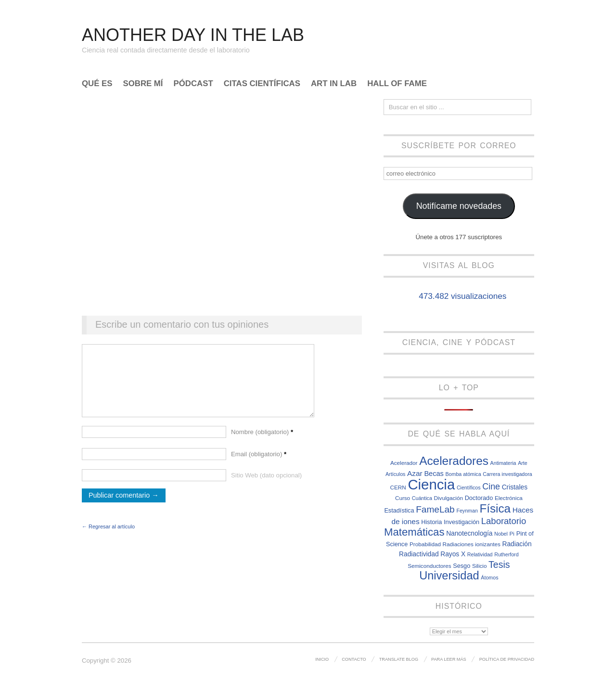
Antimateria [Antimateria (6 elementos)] (503, 463)
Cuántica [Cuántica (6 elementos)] (422, 498)
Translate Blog (399, 659)
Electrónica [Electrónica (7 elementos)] (509, 498)
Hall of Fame (397, 84)
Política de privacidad (507, 659)
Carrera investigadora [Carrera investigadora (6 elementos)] (507, 474)
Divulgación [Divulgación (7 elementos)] (449, 498)
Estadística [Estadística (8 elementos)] (399, 510)
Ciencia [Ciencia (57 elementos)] (431, 484)
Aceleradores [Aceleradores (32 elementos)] (454, 461)
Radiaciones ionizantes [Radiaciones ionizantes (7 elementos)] (472, 544)
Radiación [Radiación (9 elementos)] (517, 544)
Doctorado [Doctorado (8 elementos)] (479, 498)
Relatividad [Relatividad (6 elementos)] (480, 554)
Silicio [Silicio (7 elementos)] (480, 566)
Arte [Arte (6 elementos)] (523, 463)
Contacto (354, 659)
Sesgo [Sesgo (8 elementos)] (462, 566)
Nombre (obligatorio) (262, 442)
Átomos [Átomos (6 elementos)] (489, 577)
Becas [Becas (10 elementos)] (434, 474)
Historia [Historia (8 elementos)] (431, 522)
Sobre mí (143, 84)
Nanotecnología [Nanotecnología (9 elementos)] (469, 533)
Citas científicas (262, 84)
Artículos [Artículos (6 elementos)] (395, 474)
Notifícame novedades (459, 206)
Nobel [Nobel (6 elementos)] (501, 534)
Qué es (97, 84)
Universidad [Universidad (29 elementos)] (449, 576)
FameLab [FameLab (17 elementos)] (435, 509)
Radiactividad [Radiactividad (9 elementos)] (419, 554)
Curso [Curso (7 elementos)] (403, 498)
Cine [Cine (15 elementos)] (491, 487)
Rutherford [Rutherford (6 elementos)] (506, 554)
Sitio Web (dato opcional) (266, 485)
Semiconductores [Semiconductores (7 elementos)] (429, 566)
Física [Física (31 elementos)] (495, 508)
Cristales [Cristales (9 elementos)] (515, 487)
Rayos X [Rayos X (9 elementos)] (453, 554)
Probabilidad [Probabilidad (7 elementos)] (425, 544)
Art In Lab (334, 84)
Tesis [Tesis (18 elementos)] (499, 565)
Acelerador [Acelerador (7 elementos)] (404, 463)
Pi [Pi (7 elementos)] (512, 533)
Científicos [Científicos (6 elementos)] (469, 488)
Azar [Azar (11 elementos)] (415, 473)
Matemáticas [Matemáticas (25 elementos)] (414, 532)
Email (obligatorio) (259, 464)
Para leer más (449, 659)
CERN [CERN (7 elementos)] (398, 487)
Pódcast (193, 84)
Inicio (322, 659)
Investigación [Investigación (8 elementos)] (462, 522)
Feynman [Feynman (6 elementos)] (467, 511)
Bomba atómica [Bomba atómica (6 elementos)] (463, 474)
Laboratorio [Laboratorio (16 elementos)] (504, 521)
